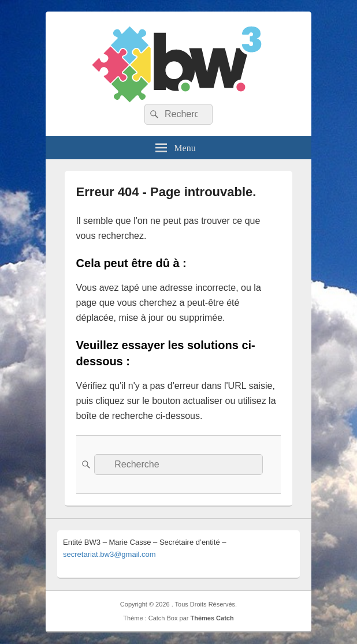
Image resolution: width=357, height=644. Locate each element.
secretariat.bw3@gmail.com (109, 554)
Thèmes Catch (212, 618)
